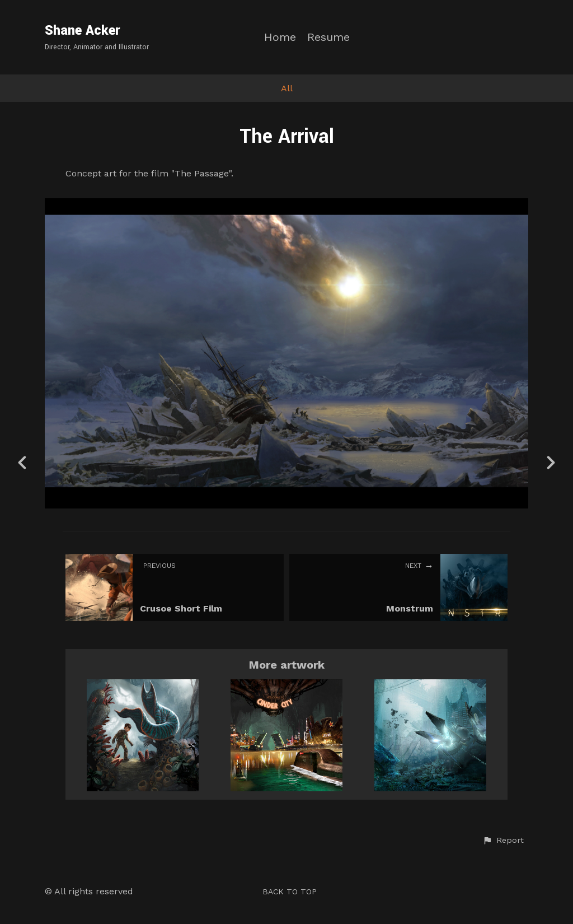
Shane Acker (83, 31)
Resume (328, 37)
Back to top (290, 892)
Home (280, 37)
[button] (503, 841)
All (287, 88)
